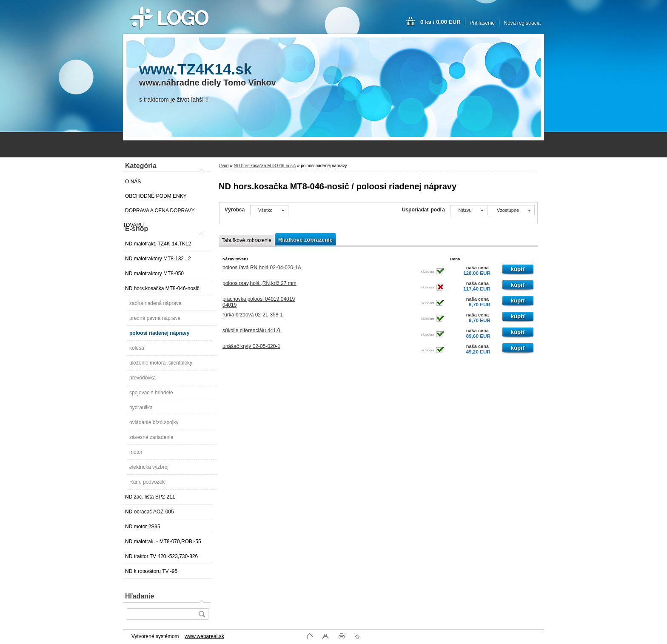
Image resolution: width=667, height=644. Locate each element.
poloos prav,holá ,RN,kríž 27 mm (259, 283)
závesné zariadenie (151, 437)
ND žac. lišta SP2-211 (150, 497)
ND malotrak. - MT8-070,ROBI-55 (163, 541)
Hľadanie (140, 596)
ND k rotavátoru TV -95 (151, 571)
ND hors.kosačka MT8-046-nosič (162, 288)
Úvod (224, 166)
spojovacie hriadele (151, 393)
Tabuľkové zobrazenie (247, 240)
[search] (202, 614)
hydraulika (141, 407)
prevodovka (143, 378)
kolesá (137, 348)
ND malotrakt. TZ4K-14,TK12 (158, 244)
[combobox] (469, 210)
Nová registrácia (522, 23)
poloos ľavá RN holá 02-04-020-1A (262, 268)
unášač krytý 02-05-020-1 (251, 346)
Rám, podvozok (147, 482)
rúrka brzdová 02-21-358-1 (253, 315)
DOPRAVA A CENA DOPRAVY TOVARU (159, 213)
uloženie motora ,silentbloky (161, 363)
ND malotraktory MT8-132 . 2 (158, 259)
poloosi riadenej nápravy (159, 333)
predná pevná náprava (155, 318)
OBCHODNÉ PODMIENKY (156, 196)
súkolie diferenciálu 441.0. (252, 331)
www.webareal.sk (204, 636)
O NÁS (133, 182)
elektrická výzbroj (149, 467)
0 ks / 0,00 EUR (440, 22)
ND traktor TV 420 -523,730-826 (161, 556)
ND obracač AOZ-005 (150, 512)
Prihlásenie (482, 23)
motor (136, 452)
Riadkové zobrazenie (305, 240)
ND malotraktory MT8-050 (154, 274)
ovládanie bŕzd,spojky (154, 422)
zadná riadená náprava (155, 303)
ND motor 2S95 (143, 527)
